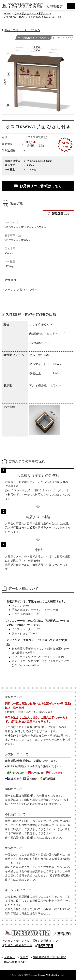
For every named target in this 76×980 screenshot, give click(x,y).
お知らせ (10, 957)
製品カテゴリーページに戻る (22, 30)
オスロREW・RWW (14, 17)
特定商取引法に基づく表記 (50, 957)
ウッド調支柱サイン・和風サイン (33, 14)
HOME (7, 14)
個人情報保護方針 (15, 962)
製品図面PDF (61, 214)
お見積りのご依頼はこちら (41, 186)
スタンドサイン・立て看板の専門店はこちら (32, 941)
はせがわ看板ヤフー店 (19, 945)
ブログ (24, 957)
